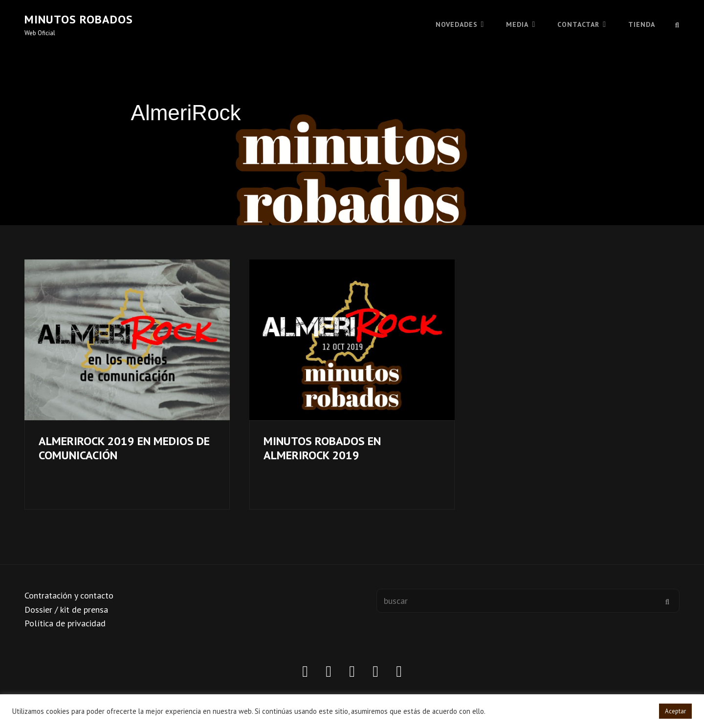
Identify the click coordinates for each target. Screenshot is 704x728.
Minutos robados (79, 19)
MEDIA (517, 24)
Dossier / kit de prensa (66, 610)
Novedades (457, 24)
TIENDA (642, 24)
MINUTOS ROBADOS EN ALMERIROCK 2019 (322, 448)
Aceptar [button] (675, 711)
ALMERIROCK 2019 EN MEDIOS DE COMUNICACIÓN (124, 448)
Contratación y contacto (69, 595)
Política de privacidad (65, 623)
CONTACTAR (578, 24)
